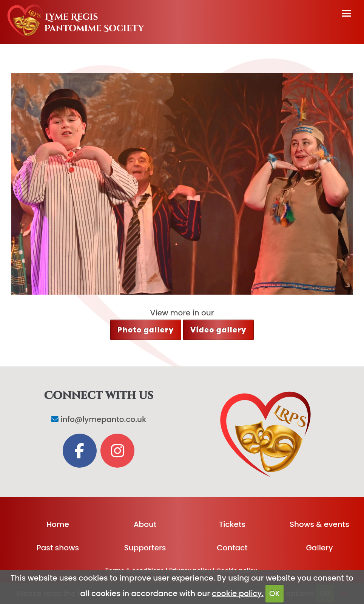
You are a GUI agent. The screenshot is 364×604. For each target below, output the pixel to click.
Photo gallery (146, 330)
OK (275, 593)
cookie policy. (238, 593)
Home (58, 524)
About (145, 524)
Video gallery (218, 330)
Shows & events (319, 524)
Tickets (232, 524)
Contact (232, 548)
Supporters (145, 548)
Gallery (319, 548)
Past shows (58, 548)
